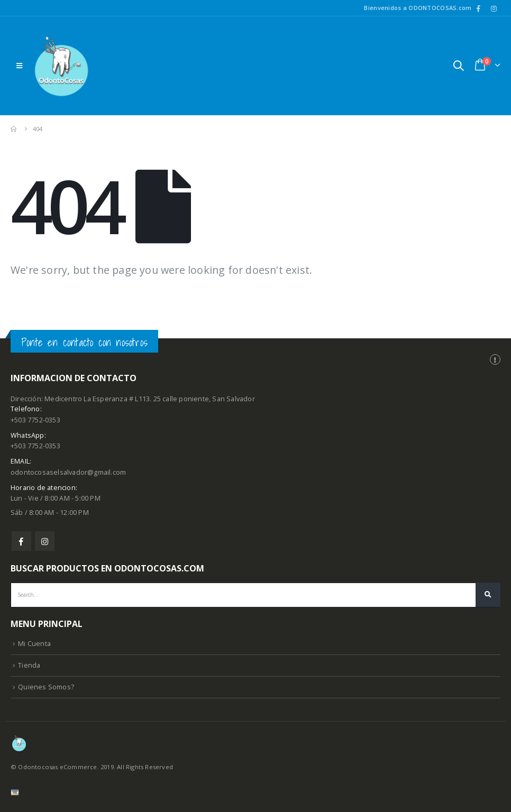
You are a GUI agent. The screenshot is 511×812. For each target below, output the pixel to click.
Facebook (21, 541)
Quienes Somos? (46, 687)
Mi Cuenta (34, 644)
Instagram (45, 541)
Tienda (29, 665)
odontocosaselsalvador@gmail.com (68, 472)
